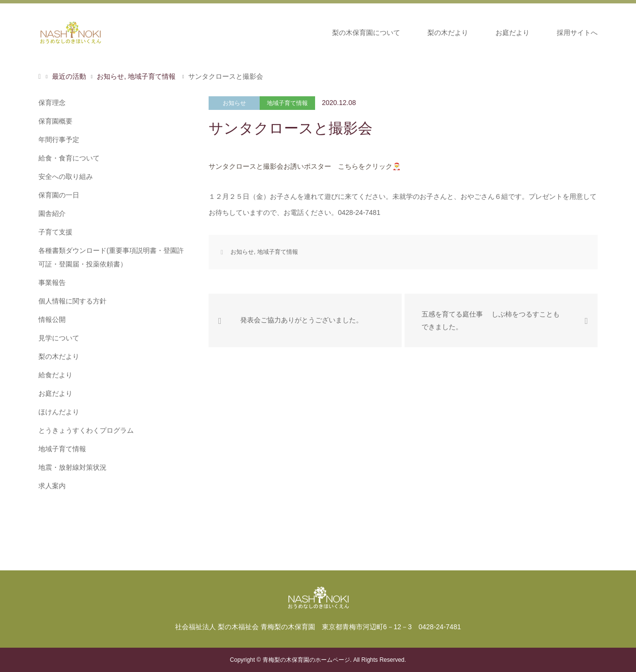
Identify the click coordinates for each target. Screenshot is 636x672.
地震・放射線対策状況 (72, 467)
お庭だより (512, 33)
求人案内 (52, 486)
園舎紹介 (52, 213)
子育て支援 (55, 232)
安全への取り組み (66, 177)
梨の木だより (448, 33)
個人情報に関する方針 (72, 301)
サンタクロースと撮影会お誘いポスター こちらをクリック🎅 (305, 166)
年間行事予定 (59, 140)
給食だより (55, 375)
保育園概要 (55, 121)
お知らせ (234, 103)
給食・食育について (69, 158)
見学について (59, 338)
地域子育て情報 (287, 103)
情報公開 (52, 319)
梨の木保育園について (366, 33)
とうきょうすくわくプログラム (86, 430)
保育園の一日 (59, 195)
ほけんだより (59, 412)
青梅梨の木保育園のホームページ (306, 660)
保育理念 (52, 103)
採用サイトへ (577, 33)
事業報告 (52, 283)
